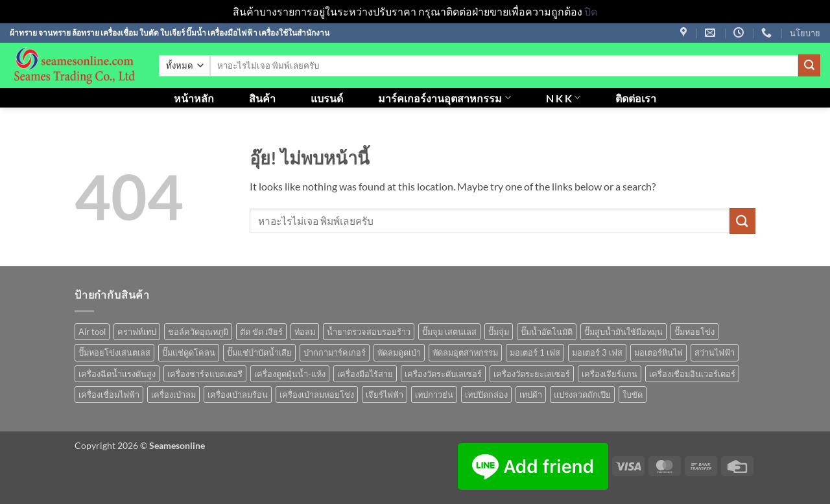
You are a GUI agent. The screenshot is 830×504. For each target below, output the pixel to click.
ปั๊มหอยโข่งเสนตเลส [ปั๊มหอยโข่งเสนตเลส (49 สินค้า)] (114, 352)
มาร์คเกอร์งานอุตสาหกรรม (444, 97)
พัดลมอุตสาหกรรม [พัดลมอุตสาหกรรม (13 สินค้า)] (465, 352)
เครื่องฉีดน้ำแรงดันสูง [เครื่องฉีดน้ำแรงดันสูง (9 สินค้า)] (117, 374)
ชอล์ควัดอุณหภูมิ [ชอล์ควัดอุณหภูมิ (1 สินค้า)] (198, 332)
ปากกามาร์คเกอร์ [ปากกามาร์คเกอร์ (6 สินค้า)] (335, 352)
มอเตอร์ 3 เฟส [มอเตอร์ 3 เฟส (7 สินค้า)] (597, 352)
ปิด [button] (591, 11)
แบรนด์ (327, 98)
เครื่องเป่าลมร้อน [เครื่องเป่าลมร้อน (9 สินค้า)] (238, 395)
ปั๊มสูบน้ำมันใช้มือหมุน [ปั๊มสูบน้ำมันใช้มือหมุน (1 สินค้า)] (623, 332)
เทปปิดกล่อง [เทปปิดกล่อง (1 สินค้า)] (486, 395)
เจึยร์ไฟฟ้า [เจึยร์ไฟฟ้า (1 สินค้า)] (385, 395)
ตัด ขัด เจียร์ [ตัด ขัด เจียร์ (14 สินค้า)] (261, 332)
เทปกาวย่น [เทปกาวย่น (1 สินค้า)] (434, 395)
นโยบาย (805, 33)
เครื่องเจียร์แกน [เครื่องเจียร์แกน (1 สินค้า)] (610, 374)
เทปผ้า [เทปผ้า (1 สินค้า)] (531, 395)
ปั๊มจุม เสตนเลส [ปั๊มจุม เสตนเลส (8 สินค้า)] (449, 332)
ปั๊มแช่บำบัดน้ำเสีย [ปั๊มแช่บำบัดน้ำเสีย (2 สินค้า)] (259, 352)
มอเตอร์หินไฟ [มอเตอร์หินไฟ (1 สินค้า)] (658, 352)
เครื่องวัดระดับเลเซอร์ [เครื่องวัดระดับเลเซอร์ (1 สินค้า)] (443, 374)
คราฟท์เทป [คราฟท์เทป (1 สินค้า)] (137, 332)
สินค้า (262, 98)
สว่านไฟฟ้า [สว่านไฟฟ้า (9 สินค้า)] (715, 352)
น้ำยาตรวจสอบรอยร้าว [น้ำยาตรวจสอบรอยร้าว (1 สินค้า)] (369, 332)
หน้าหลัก (194, 98)
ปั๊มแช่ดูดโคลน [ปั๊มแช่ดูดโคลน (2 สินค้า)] (189, 352)
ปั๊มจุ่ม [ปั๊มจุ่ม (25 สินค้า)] (499, 332)
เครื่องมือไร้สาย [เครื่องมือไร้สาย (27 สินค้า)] (365, 374)
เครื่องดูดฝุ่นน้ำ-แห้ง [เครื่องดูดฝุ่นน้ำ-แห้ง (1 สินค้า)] (290, 374)
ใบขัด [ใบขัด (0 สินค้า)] (633, 395)
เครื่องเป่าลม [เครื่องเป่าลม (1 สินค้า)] (173, 395)
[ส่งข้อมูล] (809, 65)
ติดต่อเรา (636, 98)
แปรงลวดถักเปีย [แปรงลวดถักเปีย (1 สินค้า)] (582, 395)
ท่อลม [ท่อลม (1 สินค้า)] (305, 332)
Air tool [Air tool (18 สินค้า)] (92, 332)
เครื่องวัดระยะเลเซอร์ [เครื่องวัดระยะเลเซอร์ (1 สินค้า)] (532, 374)
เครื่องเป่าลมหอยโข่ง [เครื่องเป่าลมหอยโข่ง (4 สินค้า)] (317, 395)
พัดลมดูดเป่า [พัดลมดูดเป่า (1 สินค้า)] (399, 352)
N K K (563, 97)
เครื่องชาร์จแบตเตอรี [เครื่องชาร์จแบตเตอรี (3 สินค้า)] (205, 374)
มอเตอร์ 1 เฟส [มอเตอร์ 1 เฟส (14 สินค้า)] (535, 352)
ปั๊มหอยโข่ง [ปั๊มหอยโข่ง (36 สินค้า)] (694, 332)
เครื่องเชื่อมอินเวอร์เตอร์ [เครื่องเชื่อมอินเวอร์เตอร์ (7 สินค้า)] (692, 374)
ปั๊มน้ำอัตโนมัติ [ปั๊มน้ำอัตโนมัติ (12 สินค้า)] (547, 332)
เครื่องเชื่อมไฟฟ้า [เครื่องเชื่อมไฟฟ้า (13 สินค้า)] (109, 395)
